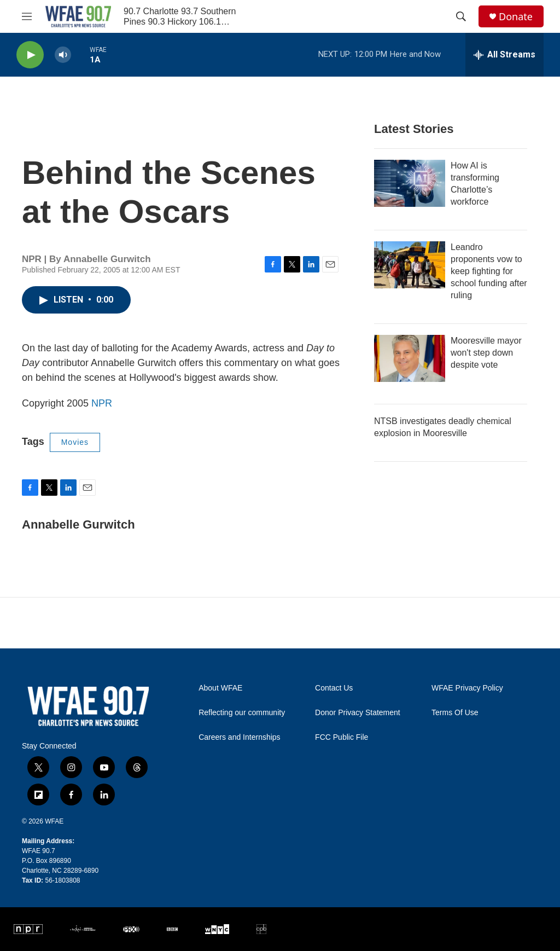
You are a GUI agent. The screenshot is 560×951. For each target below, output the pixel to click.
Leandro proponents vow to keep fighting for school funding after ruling (489, 271)
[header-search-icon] (461, 16)
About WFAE (220, 688)
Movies (75, 442)
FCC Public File (342, 737)
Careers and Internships (239, 737)
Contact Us (334, 688)
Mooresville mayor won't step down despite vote (486, 353)
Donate (516, 17)
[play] (30, 55)
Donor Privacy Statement (358, 713)
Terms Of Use (455, 713)
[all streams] (504, 55)
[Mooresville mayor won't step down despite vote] (410, 358)
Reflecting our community (242, 713)
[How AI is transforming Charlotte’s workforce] (410, 183)
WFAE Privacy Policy (467, 688)
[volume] (63, 55)
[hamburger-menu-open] (27, 16)
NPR (102, 403)
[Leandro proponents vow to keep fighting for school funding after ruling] (410, 265)
